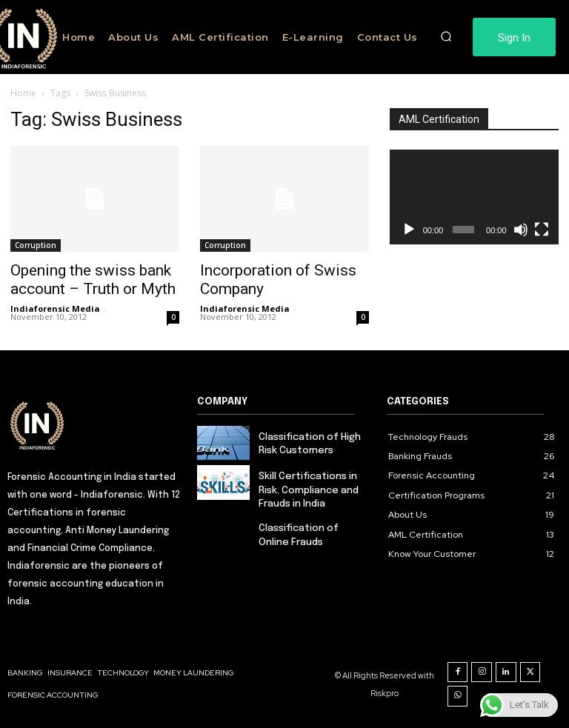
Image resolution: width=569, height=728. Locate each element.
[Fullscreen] (542, 230)
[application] (474, 197)
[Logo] (95, 424)
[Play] (409, 230)
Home (23, 93)
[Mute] (521, 230)
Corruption (36, 245)
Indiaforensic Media (55, 308)
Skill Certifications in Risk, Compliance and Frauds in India (309, 490)
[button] (447, 37)
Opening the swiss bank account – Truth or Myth (93, 280)
